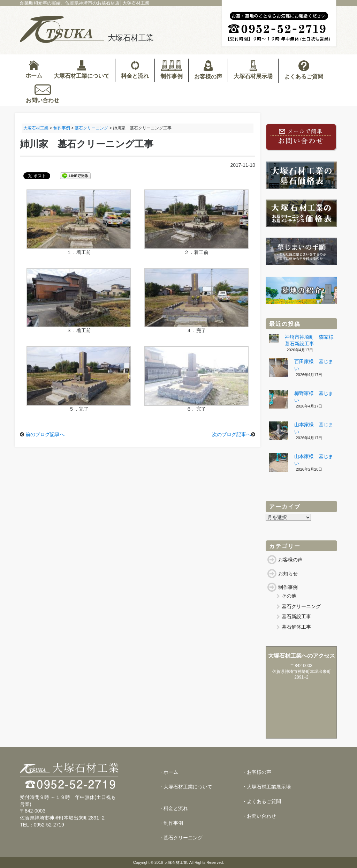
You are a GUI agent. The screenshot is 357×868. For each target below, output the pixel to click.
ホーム (34, 69)
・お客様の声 (257, 772)
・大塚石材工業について (185, 787)
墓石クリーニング (301, 606)
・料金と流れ (173, 808)
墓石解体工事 (296, 627)
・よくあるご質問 (261, 801)
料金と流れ (135, 70)
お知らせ (288, 574)
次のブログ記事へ (231, 434)
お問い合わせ (43, 94)
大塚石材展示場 (253, 70)
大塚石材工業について (82, 70)
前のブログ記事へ (45, 434)
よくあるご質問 (304, 70)
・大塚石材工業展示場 (266, 787)
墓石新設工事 (296, 616)
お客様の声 (208, 70)
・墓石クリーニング (181, 838)
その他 (289, 596)
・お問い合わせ (259, 816)
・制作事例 (171, 823)
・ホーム (168, 772)
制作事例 (172, 70)
